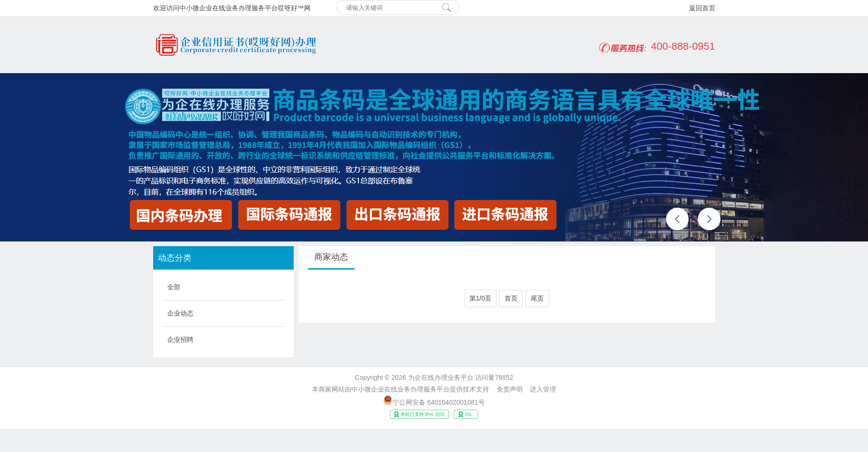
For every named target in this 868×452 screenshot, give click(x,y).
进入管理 (543, 389)
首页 (511, 298)
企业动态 (180, 313)
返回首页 (702, 8)
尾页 (537, 298)
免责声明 (510, 389)
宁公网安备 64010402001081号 (439, 402)
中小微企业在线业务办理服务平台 (401, 389)
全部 (174, 287)
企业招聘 (180, 339)
